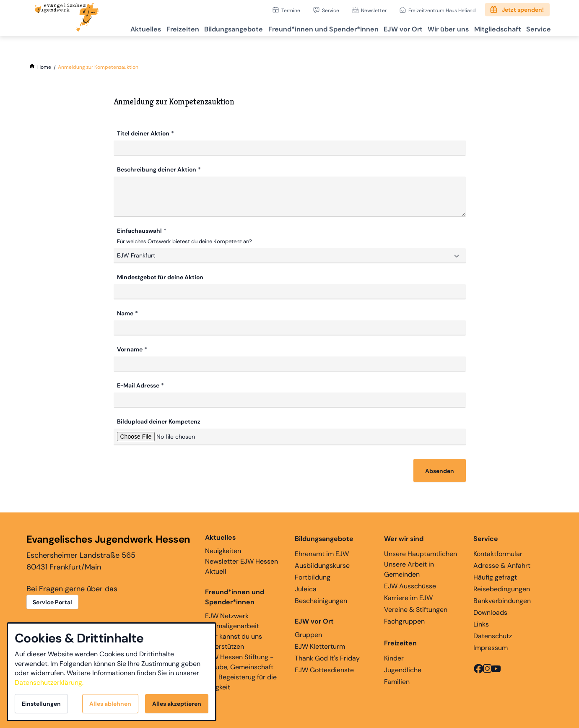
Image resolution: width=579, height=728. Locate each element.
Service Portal (52, 601)
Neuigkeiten (223, 543)
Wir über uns (436, 27)
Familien (397, 681)
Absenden (440, 470)
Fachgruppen (404, 620)
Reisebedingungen (502, 588)
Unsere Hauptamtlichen (421, 553)
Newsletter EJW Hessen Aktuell (241, 565)
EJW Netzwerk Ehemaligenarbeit (232, 620)
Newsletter (374, 10)
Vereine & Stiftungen (416, 609)
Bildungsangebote (206, 27)
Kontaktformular (498, 553)
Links (481, 623)
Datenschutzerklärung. (49, 682)
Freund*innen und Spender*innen (235, 596)
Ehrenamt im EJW (322, 553)
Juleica (306, 588)
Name (125, 312)
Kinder (394, 657)
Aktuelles (109, 27)
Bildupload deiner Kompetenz (159, 421)
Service (331, 10)
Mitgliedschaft (490, 27)
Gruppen (314, 627)
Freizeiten (151, 27)
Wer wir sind (404, 538)
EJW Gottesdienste (324, 669)
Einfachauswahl (139, 231)
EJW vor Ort (386, 27)
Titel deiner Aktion (143, 133)
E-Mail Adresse (138, 385)
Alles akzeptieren (177, 704)
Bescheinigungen (321, 600)
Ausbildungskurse (322, 565)
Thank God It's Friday (327, 657)
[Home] (44, 67)
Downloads (490, 612)
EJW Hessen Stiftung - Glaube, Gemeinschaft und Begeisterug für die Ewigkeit (241, 671)
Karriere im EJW (408, 597)
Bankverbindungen (502, 600)
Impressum (491, 647)
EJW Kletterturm (320, 646)
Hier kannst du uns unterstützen (234, 641)
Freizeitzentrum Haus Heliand (442, 10)
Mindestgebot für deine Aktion (160, 276)
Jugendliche (403, 669)
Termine (291, 10)
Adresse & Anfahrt (502, 565)
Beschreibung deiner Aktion (157, 169)
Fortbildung (313, 576)
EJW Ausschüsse (410, 585)
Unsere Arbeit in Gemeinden (409, 568)
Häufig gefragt (495, 576)
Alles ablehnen (110, 704)
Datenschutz (493, 635)
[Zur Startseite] (67, 18)
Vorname (130, 348)
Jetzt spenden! (523, 10)
